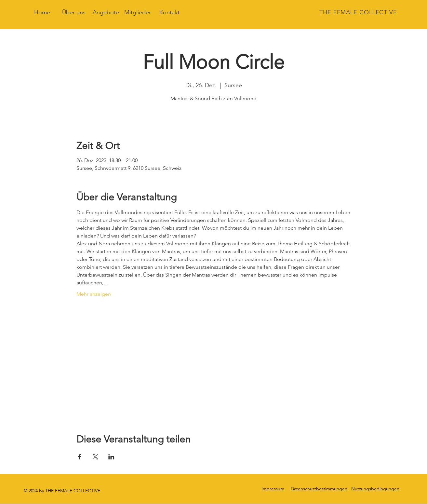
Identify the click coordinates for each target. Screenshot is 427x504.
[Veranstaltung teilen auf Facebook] (80, 457)
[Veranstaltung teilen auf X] (95, 457)
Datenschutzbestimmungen (319, 489)
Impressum (273, 489)
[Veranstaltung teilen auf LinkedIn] (111, 457)
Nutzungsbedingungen (375, 489)
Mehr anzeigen (94, 294)
